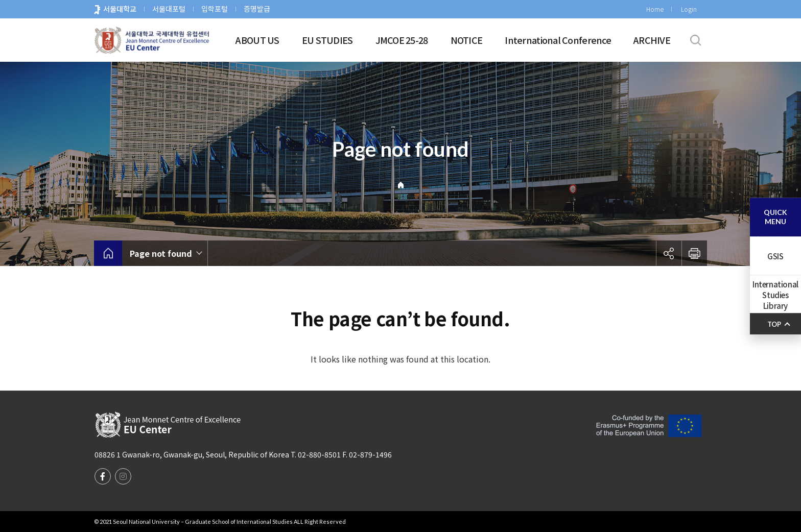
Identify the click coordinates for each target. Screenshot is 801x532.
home (108, 253)
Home (655, 9)
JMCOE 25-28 (402, 40)
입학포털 (215, 9)
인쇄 (694, 253)
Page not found (161, 253)
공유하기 (669, 253)
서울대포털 (169, 9)
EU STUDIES (327, 40)
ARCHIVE (652, 40)
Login (689, 9)
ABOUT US (257, 40)
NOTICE (467, 40)
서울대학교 (120, 9)
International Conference (558, 40)
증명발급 (257, 9)
